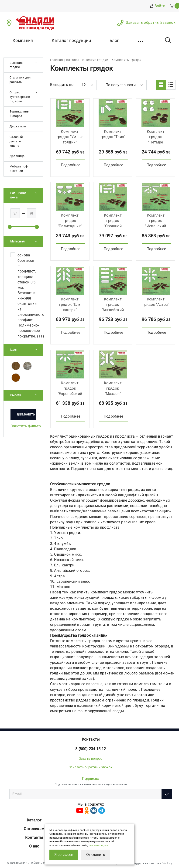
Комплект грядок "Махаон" (113, 387)
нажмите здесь (98, 845)
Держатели (18, 126)
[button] (141, 40)
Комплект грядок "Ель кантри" (70, 303)
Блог (114, 40)
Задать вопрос (91, 757)
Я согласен (64, 855)
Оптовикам (34, 827)
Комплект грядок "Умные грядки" (70, 136)
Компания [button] (23, 40)
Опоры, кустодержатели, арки (20, 97)
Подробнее (71, 165)
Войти (158, 6)
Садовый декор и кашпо (16, 141)
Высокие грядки (16, 65)
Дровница (17, 156)
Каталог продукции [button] (71, 40)
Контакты (91, 738)
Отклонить (96, 855)
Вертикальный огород (19, 114)
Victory (167, 862)
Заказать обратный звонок (151, 22)
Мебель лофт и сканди (19, 169)
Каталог (34, 819)
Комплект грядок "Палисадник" (70, 220)
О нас (34, 845)
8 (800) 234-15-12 (91, 747)
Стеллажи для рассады (20, 80)
